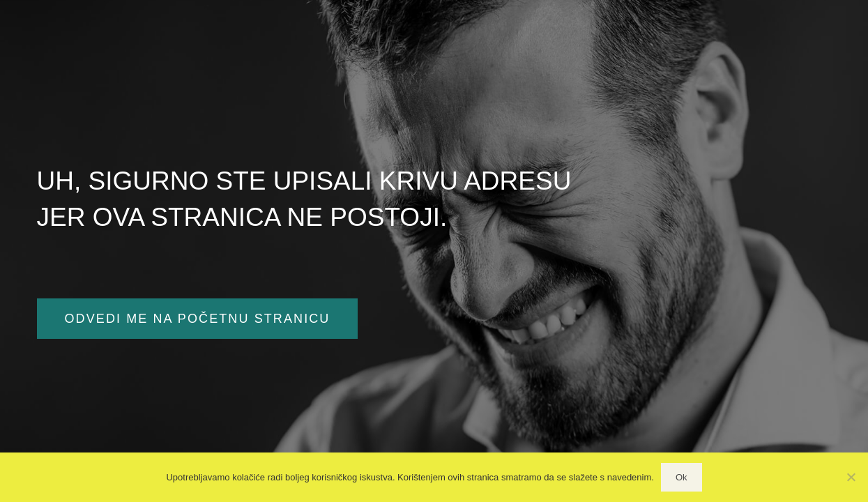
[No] (851, 477)
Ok (682, 477)
